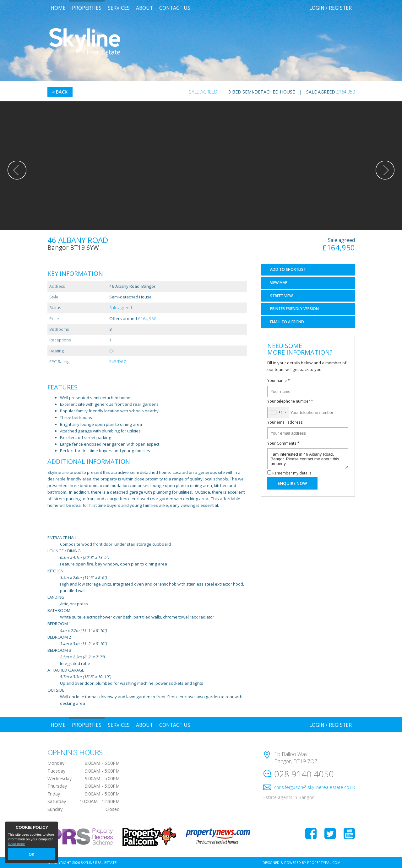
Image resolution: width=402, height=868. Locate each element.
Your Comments (283, 443)
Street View (281, 296)
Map (279, 283)
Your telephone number (290, 401)
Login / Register (331, 8)
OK (31, 855)
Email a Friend (287, 322)
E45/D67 (118, 362)
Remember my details (292, 473)
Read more (16, 845)
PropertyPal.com (324, 863)
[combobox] (278, 413)
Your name (279, 380)
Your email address (285, 422)
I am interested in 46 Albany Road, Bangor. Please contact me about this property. (308, 459)
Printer (294, 309)
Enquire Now (292, 483)
